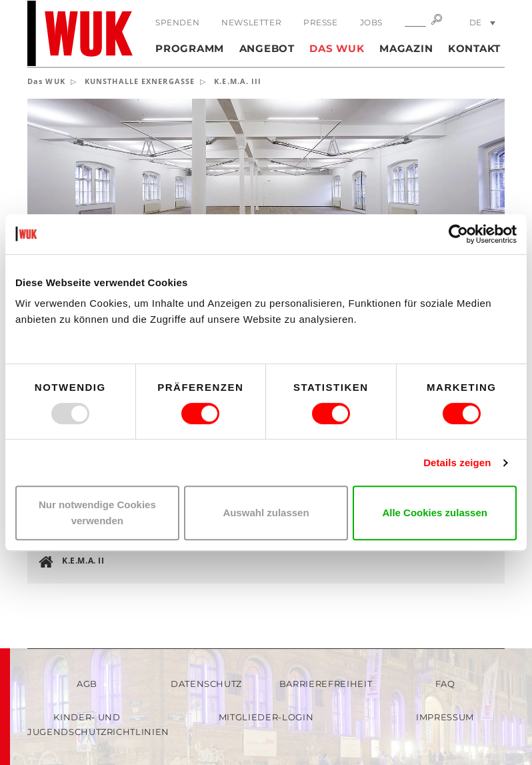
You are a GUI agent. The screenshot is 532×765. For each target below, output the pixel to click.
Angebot (267, 48)
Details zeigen (457, 463)
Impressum (445, 717)
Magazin (406, 48)
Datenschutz (206, 684)
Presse (321, 22)
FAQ (445, 684)
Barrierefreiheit (326, 684)
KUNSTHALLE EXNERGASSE (140, 81)
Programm (190, 48)
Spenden (177, 22)
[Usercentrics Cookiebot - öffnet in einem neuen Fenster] (458, 234)
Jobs (371, 22)
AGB (87, 684)
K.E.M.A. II (83, 561)
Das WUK (337, 48)
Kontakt (474, 48)
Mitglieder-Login (266, 717)
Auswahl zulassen (266, 513)
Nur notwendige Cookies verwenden (97, 513)
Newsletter (251, 22)
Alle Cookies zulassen (435, 513)
